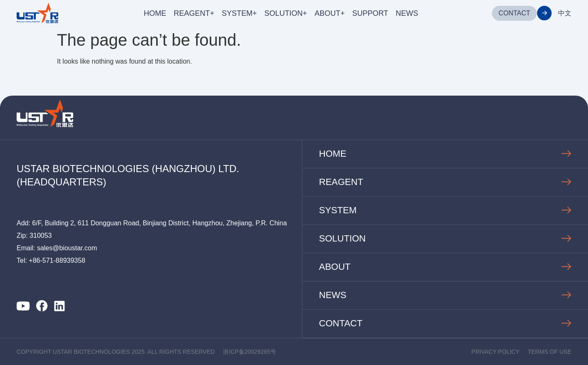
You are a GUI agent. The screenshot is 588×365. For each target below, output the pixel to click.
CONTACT (514, 13)
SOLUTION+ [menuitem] (286, 13)
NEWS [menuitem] (407, 13)
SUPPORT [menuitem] (370, 13)
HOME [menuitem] (155, 13)
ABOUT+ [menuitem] (330, 13)
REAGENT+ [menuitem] (194, 13)
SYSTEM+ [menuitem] (239, 13)
